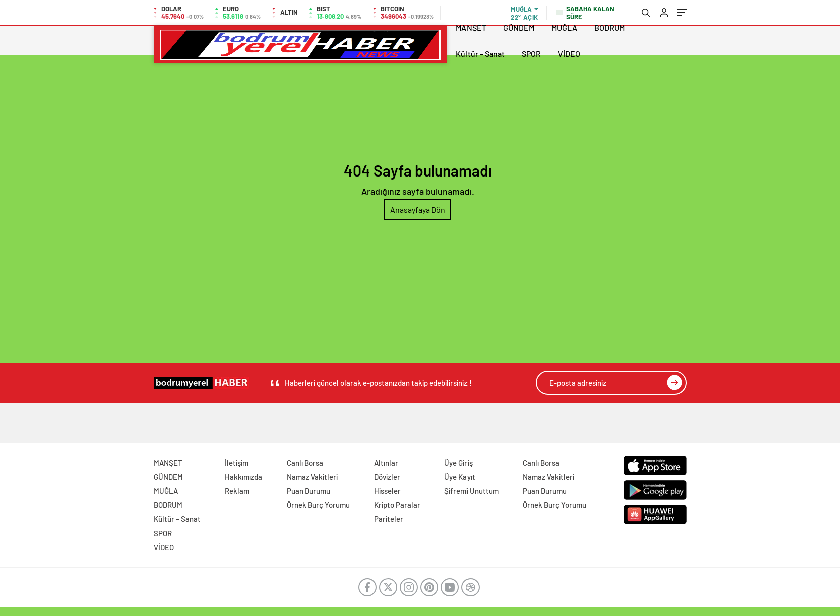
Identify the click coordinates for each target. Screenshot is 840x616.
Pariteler (389, 519)
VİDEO (569, 54)
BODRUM (610, 27)
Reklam (237, 491)
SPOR (531, 54)
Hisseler (387, 491)
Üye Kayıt (460, 477)
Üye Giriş (458, 463)
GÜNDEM (519, 27)
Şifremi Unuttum (472, 491)
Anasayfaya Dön (418, 209)
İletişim (237, 463)
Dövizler (387, 477)
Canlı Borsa (305, 463)
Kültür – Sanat (480, 54)
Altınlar (386, 463)
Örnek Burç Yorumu (318, 505)
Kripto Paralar (397, 505)
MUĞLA (564, 27)
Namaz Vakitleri (312, 477)
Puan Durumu (308, 491)
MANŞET (471, 27)
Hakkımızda (244, 477)
